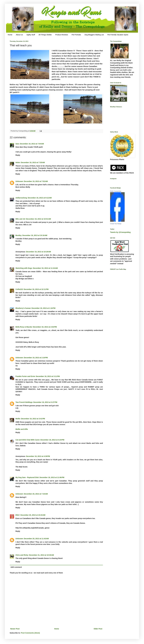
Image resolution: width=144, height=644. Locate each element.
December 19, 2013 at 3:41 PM (33, 419)
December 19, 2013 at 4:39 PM (38, 456)
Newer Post (15, 629)
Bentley (19, 235)
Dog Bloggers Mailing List (94, 35)
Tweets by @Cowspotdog (120, 232)
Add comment (16, 567)
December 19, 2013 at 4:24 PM (52, 440)
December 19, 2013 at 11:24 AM (45, 268)
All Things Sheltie (45, 35)
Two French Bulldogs (24, 402)
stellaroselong (21, 198)
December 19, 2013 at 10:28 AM (38, 252)
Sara (17, 144)
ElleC (18, 515)
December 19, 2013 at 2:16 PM (36, 358)
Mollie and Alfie (22, 429)
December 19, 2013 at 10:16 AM (35, 235)
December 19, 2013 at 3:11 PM (48, 376)
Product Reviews (62, 35)
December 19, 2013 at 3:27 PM (45, 402)
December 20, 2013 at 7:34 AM (36, 494)
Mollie (18, 419)
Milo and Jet (20, 219)
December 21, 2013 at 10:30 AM (41, 555)
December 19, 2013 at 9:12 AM (40, 198)
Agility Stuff (31, 35)
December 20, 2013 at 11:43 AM (36, 539)
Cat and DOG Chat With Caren (28, 440)
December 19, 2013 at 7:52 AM (36, 181)
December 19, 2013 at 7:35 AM (33, 162)
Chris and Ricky (22, 555)
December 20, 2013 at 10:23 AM (33, 515)
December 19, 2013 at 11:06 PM (52, 477)
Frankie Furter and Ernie (25, 376)
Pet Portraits (76, 35)
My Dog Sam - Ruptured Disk (27, 477)
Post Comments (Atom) (30, 633)
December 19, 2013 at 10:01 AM (38, 219)
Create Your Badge (116, 224)
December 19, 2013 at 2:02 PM (45, 327)
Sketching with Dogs (24, 268)
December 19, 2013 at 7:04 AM (32, 144)
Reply (18, 155)
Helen (18, 162)
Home (10, 35)
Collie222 (19, 289)
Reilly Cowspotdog (116, 191)
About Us (19, 35)
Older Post (98, 629)
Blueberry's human (23, 308)
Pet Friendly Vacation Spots (118, 35)
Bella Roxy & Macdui (24, 327)
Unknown (19, 181)
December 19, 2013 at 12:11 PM (36, 289)
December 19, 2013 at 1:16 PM (43, 308)
